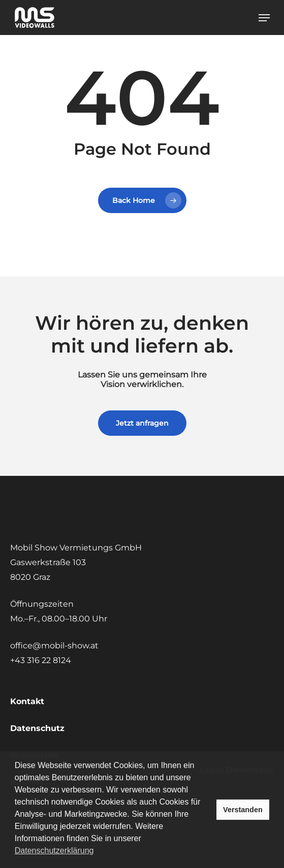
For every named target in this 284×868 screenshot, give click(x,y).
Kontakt (27, 701)
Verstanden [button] (243, 810)
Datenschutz (37, 728)
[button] (264, 18)
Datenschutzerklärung (54, 850)
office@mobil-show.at (54, 646)
